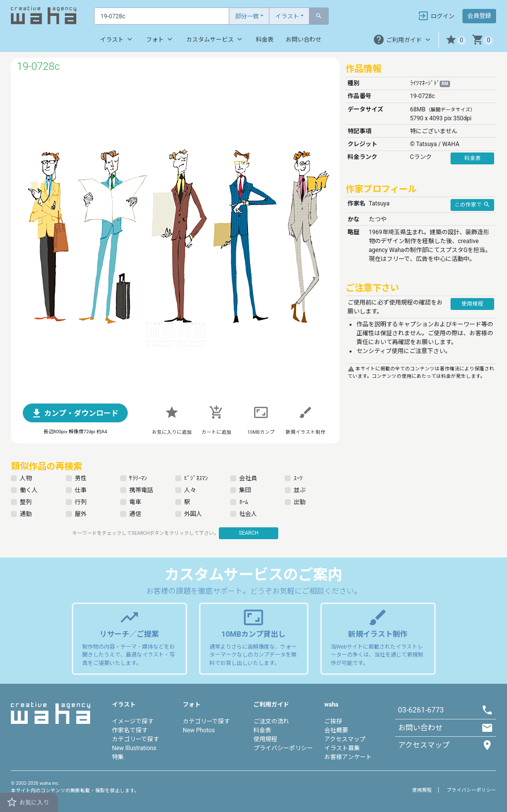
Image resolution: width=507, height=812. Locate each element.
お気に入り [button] (27, 802)
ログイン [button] (436, 16)
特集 (118, 757)
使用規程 (265, 739)
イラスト (287, 16)
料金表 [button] (473, 158)
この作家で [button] (472, 204)
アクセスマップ (345, 739)
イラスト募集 (342, 748)
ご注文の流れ (271, 721)
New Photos (199, 730)
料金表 (265, 40)
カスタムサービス (215, 39)
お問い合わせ (304, 40)
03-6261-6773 (421, 710)
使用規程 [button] (472, 304)
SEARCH (249, 533)
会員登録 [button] (479, 16)
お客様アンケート (348, 757)
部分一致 (247, 16)
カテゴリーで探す (135, 739)
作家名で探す (130, 730)
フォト (160, 39)
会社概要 (336, 730)
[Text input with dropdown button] (162, 16)
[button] (456, 40)
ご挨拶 (333, 721)
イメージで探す (133, 721)
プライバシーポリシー (283, 748)
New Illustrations (134, 748)
